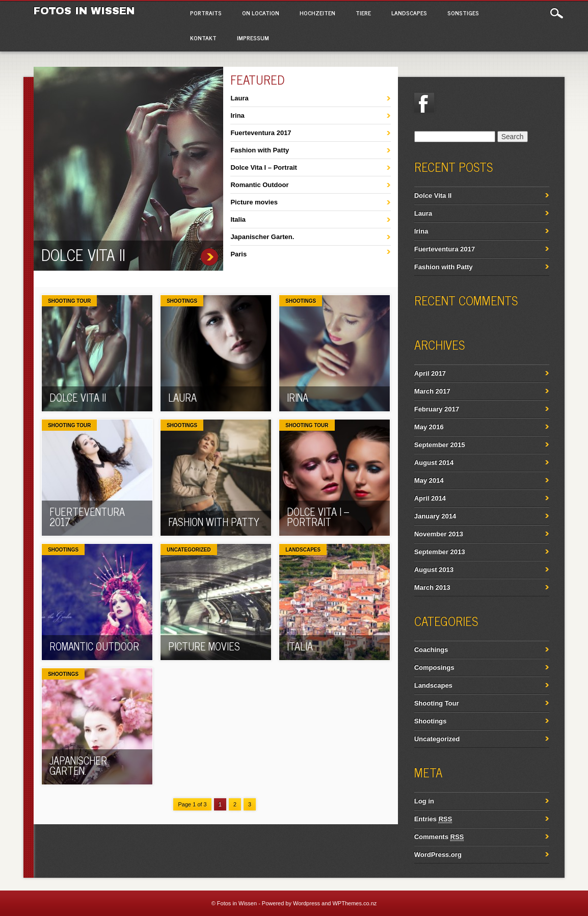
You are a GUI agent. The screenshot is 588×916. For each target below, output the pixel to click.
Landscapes (409, 13)
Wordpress (306, 903)
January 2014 (435, 516)
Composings (434, 668)
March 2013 (432, 587)
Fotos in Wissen (84, 11)
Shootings (182, 301)
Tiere (363, 13)
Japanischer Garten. (262, 237)
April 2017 (430, 373)
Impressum (253, 38)
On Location (261, 13)
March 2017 (432, 391)
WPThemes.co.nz (354, 903)
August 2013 (434, 570)
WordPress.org (438, 855)
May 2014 (429, 480)
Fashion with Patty (260, 150)
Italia (238, 219)
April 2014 (430, 498)
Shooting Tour (69, 301)
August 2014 (434, 463)
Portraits (206, 13)
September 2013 (440, 552)
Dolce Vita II (83, 254)
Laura (239, 98)
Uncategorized (189, 550)
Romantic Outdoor (259, 185)
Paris (238, 254)
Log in (424, 801)
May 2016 (429, 427)
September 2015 (440, 445)
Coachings (431, 650)
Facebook (424, 103)
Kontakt (203, 38)
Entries (433, 819)
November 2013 (439, 534)
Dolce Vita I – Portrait (264, 167)
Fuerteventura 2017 (261, 133)
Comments (439, 837)
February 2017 (437, 409)
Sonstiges (463, 13)
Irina (237, 115)
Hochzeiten (317, 13)
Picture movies (254, 202)
